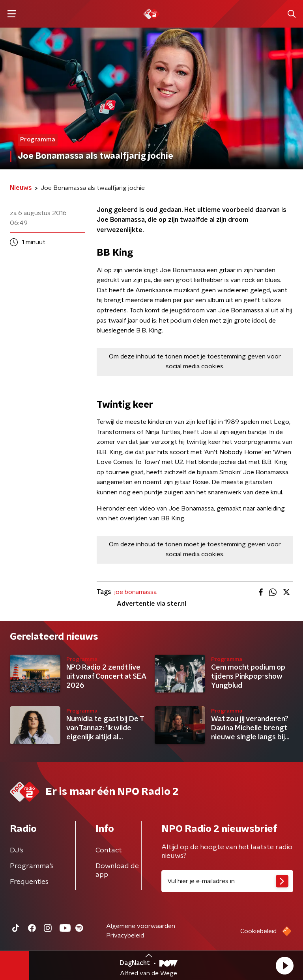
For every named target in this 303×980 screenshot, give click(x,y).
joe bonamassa (136, 592)
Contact (109, 850)
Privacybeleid (125, 935)
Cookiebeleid (258, 931)
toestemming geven (236, 356)
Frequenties (29, 882)
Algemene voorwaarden (141, 926)
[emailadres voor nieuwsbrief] (227, 881)
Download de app (117, 870)
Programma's (32, 866)
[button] (284, 965)
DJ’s (17, 850)
